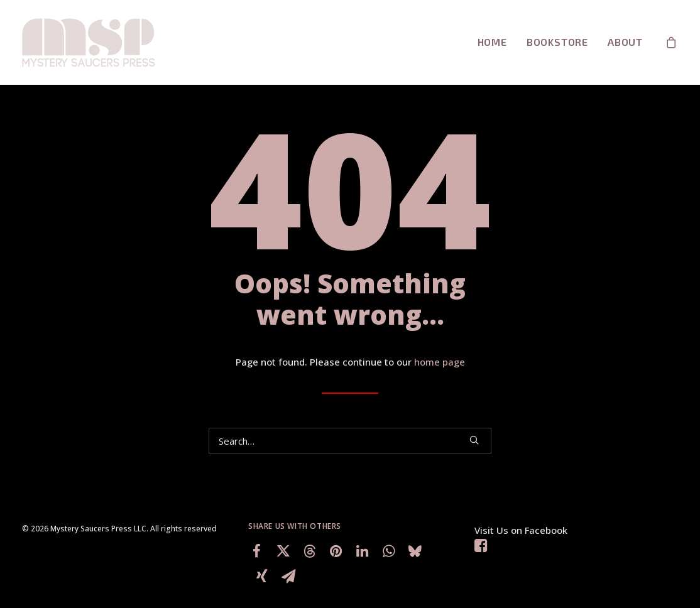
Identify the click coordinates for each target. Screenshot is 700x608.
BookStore (557, 42)
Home (492, 42)
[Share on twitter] (283, 551)
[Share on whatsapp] (388, 551)
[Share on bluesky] (415, 551)
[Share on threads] (309, 551)
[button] (474, 440)
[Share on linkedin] (362, 551)
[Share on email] (288, 576)
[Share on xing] (262, 576)
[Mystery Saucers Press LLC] (89, 42)
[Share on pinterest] (336, 551)
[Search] (350, 441)
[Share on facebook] (256, 551)
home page (440, 362)
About (625, 42)
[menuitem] (492, 42)
